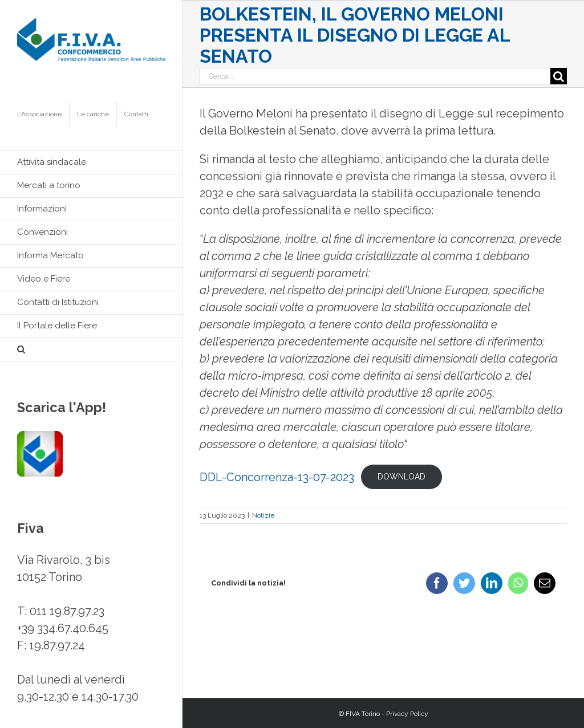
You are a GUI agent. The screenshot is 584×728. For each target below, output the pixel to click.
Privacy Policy (407, 714)
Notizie (263, 515)
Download (401, 477)
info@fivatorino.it (61, 662)
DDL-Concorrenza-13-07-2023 (277, 477)
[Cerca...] (375, 76)
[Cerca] (559, 76)
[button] (91, 350)
